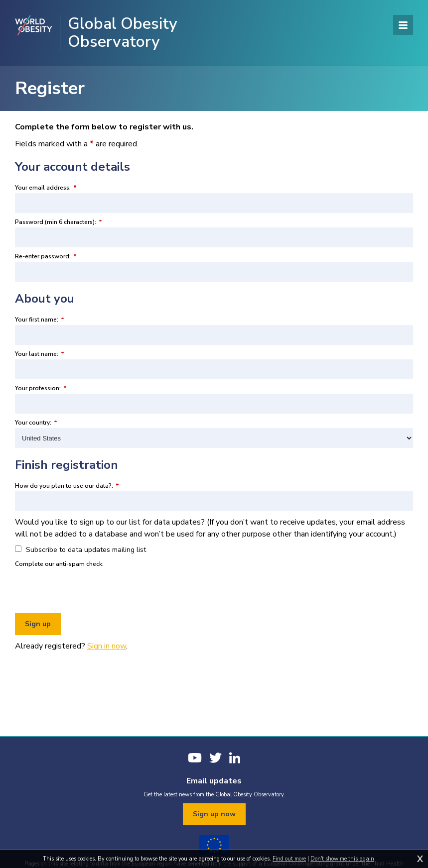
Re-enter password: (46, 256)
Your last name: (40, 354)
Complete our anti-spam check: (59, 564)
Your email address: (46, 188)
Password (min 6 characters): (59, 222)
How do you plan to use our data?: (67, 486)
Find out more (289, 859)
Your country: (36, 423)
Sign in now (107, 646)
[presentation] (91, 589)
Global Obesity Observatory (123, 33)
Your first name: (40, 320)
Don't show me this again (342, 859)
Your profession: (41, 388)
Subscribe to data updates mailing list (80, 550)
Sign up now (214, 814)
